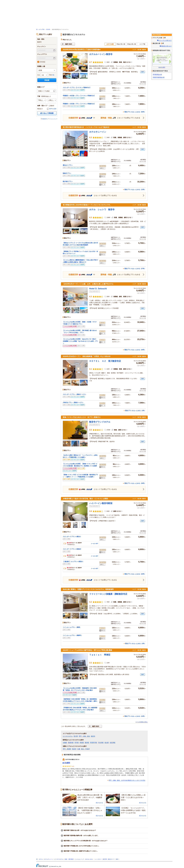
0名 (53, 75)
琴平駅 (77, 743)
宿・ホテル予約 (40, 29)
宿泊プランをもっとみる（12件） (135, 190)
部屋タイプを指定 (44, 91)
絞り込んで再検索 (47, 113)
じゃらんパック (80, 859)
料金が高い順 (132, 44)
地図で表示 (69, 44)
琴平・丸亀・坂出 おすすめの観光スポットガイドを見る (127, 780)
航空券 (105, 859)
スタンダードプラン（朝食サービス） (75, 394)
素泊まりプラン (68, 165)
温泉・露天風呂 (69, 859)
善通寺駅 (71, 743)
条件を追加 (53, 109)
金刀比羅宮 (66, 763)
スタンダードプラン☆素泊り (72, 537)
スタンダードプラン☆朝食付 (72, 549)
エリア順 (142, 44)
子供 (50, 75)
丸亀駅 (65, 743)
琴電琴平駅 (94, 743)
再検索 (47, 80)
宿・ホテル (39, 859)
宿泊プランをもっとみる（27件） (135, 269)
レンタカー (98, 859)
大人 (39, 75)
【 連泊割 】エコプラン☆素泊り (73, 562)
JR (86, 859)
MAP (143, 72)
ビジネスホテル (68, 736)
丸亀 (79, 749)
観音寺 (93, 736)
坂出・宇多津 (85, 749)
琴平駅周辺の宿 (157, 74)
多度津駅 (113, 743)
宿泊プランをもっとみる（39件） (135, 483)
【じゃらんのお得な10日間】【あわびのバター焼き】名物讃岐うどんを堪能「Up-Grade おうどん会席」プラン (80, 341)
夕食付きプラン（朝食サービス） (73, 402)
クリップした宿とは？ (165, 40)
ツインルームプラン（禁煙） (73, 627)
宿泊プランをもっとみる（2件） (135, 411)
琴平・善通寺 (67, 749)
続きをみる (99, 803)
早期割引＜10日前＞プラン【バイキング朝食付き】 (79, 104)
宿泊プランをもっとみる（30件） (135, 350)
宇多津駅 (101, 743)
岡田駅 (82, 743)
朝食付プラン (67, 173)
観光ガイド (111, 859)
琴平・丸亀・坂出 (84, 736)
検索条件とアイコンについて (50, 119)
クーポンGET (95, 544)
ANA (91, 859)
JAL (88, 859)
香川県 (48, 29)
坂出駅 (107, 743)
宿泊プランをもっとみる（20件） (135, 574)
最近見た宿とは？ (167, 46)
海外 (117, 859)
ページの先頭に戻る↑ (142, 722)
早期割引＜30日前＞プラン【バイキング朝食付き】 (79, 96)
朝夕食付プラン (68, 181)
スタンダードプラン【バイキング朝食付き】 (77, 88)
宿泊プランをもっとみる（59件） (135, 112)
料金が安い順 (121, 44)
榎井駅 (87, 743)
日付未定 (41, 62)
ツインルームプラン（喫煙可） (73, 635)
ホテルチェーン (49, 859)
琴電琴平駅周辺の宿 (159, 77)
